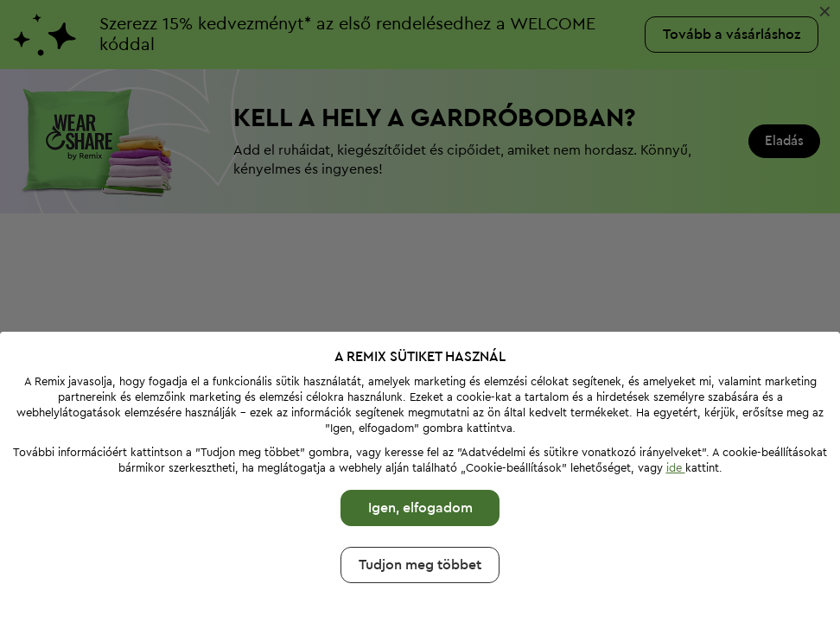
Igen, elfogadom (420, 508)
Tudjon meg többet (420, 565)
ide (676, 468)
